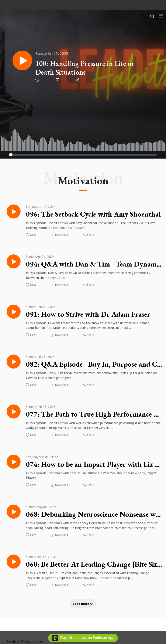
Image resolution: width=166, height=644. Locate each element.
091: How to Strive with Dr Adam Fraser (92, 315)
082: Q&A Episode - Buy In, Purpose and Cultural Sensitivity (94, 366)
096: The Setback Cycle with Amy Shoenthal (94, 214)
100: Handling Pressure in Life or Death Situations (87, 68)
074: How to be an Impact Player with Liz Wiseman (94, 467)
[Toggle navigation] (161, 16)
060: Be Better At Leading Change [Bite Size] (94, 568)
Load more (83, 608)
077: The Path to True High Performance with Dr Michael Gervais (94, 417)
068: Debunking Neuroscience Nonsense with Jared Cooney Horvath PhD (94, 518)
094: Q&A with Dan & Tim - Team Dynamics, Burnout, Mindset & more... (94, 265)
